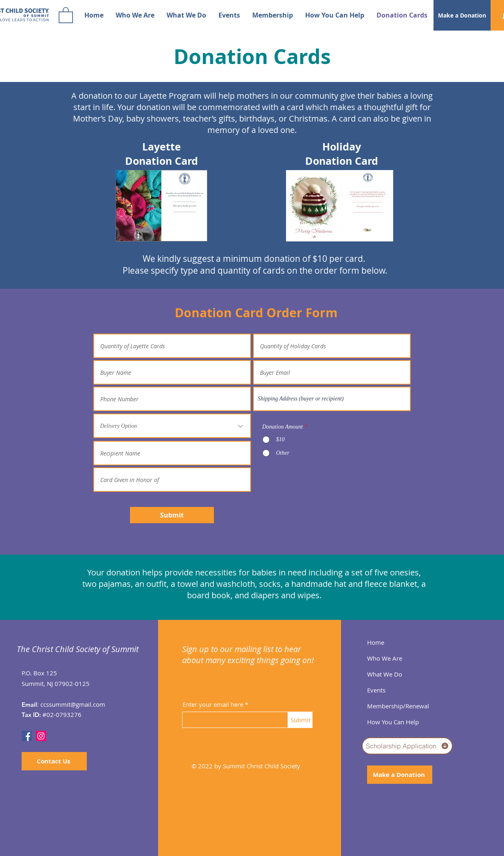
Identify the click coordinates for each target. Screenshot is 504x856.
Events (376, 690)
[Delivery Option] (172, 426)
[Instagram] (41, 736)
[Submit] (172, 515)
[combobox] (332, 399)
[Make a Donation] (462, 15)
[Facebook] (27, 736)
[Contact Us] (54, 761)
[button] (66, 15)
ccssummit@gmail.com (73, 704)
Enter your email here (213, 704)
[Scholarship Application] (407, 746)
